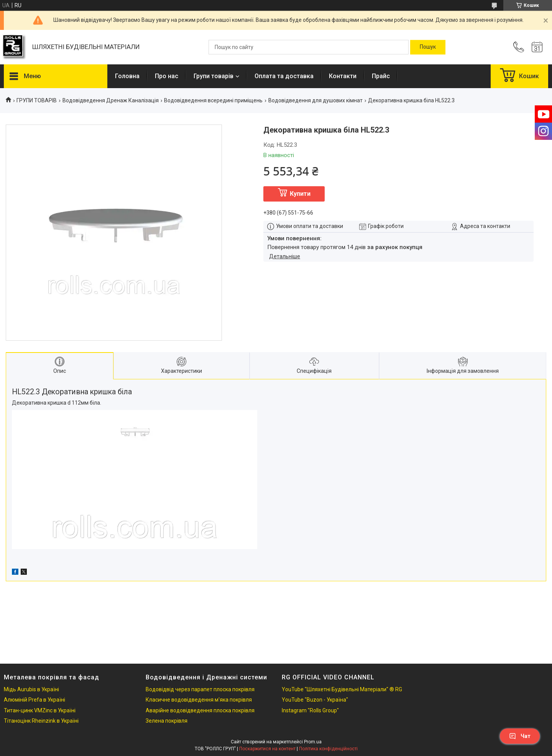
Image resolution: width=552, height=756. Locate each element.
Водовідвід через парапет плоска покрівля (200, 689)
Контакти (343, 76)
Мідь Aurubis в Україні (31, 689)
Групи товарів (214, 76)
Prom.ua (313, 742)
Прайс (381, 76)
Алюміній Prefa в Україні (34, 700)
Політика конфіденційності (328, 749)
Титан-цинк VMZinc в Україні (40, 710)
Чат (520, 736)
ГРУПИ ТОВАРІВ (37, 100)
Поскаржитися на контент (267, 749)
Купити (300, 194)
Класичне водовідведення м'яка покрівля (199, 700)
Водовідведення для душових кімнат (315, 100)
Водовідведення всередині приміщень (213, 100)
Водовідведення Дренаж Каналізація (111, 100)
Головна (127, 76)
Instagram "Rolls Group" (310, 710)
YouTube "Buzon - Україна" (315, 700)
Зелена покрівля (167, 721)
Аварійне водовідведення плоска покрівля (200, 710)
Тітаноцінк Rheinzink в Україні (41, 721)
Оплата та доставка (284, 76)
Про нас (167, 76)
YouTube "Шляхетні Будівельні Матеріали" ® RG (342, 689)
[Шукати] (428, 47)
